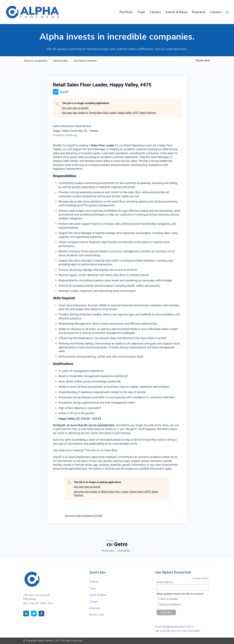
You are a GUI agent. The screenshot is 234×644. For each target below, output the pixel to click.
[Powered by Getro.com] (117, 543)
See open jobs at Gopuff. (75, 108)
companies (36, 61)
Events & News (177, 12)
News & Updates (169, 599)
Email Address (166, 582)
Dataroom (95, 608)
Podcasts (199, 12)
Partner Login (97, 615)
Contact (216, 12)
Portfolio (126, 12)
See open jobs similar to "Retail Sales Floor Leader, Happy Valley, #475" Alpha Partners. (109, 113)
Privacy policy (108, 551)
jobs (60, 61)
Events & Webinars (171, 604)
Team (141, 12)
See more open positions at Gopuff (84, 516)
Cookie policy (123, 551)
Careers (155, 12)
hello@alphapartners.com (176, 627)
